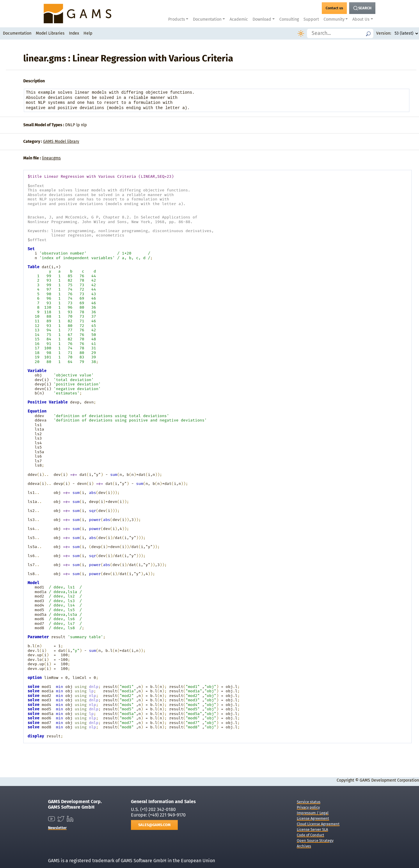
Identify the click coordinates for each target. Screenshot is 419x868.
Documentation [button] (207, 19)
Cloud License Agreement (318, 824)
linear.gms (51, 158)
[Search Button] (362, 8)
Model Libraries (50, 33)
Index (74, 33)
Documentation (17, 33)
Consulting (289, 19)
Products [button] (177, 19)
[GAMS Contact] (334, 8)
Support (311, 19)
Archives (304, 846)
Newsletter (57, 828)
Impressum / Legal (313, 813)
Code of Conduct (310, 835)
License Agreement (313, 818)
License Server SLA (312, 829)
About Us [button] (361, 19)
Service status (309, 802)
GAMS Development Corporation (389, 780)
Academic (239, 19)
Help (88, 33)
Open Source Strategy (315, 841)
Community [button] (334, 19)
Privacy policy (308, 807)
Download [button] (262, 19)
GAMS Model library (61, 142)
